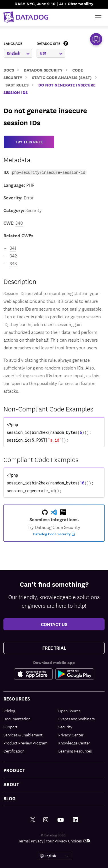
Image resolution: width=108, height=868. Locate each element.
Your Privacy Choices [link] (68, 841)
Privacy (37, 841)
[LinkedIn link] (75, 820)
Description (20, 281)
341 (13, 248)
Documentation (17, 719)
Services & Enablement (23, 735)
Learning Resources (75, 751)
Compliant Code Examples (41, 459)
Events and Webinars (76, 719)
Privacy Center (71, 735)
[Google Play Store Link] (75, 674)
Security (65, 727)
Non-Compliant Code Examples (48, 409)
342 (13, 255)
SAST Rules (17, 85)
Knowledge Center (74, 743)
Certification (14, 751)
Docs (9, 70)
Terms (23, 841)
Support (10, 727)
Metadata (17, 159)
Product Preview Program (25, 743)
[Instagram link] (46, 820)
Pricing (9, 711)
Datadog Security (43, 70)
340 (19, 223)
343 (13, 263)
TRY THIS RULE (29, 142)
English (18, 53)
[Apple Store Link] (35, 674)
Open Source (69, 711)
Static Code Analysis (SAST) (62, 77)
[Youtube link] (61, 820)
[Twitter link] (33, 820)
